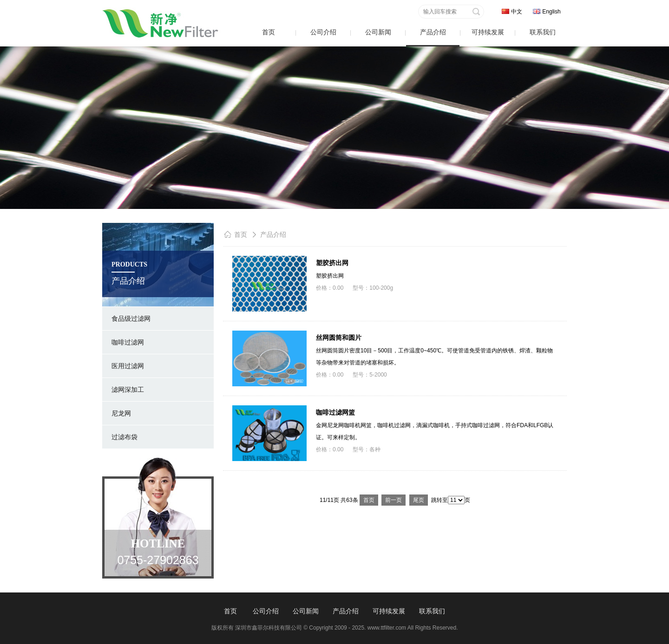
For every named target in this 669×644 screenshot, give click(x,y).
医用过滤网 (128, 366)
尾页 (419, 500)
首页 (269, 32)
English (551, 12)
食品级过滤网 (131, 319)
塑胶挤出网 (332, 263)
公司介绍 (323, 32)
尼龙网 (121, 413)
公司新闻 (378, 32)
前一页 (394, 500)
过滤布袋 (125, 437)
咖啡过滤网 (128, 342)
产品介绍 (433, 32)
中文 (517, 12)
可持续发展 (488, 32)
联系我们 (543, 32)
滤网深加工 (128, 390)
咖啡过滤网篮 (335, 412)
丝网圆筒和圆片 (339, 338)
